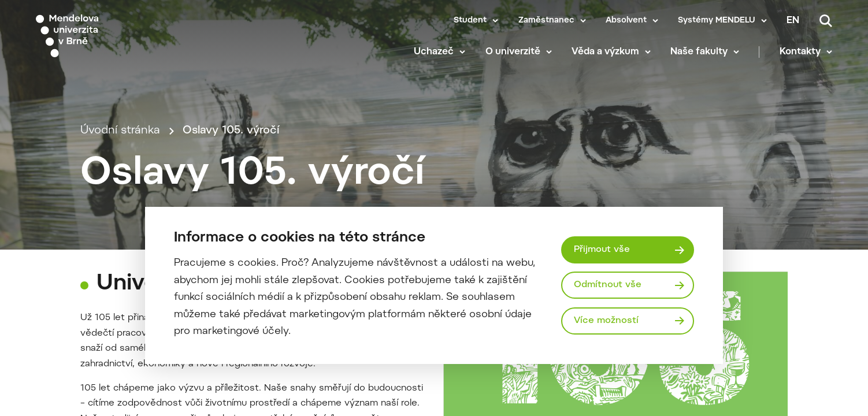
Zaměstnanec (546, 21)
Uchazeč (434, 52)
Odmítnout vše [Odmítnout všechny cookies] (608, 285)
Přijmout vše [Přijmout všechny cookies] (602, 250)
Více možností (606, 321)
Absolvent (626, 21)
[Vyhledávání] (826, 21)
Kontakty (800, 52)
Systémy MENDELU (717, 21)
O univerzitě (513, 52)
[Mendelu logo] (104, 36)
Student (470, 21)
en (793, 21)
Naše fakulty (699, 52)
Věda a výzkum (605, 52)
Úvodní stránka (120, 131)
